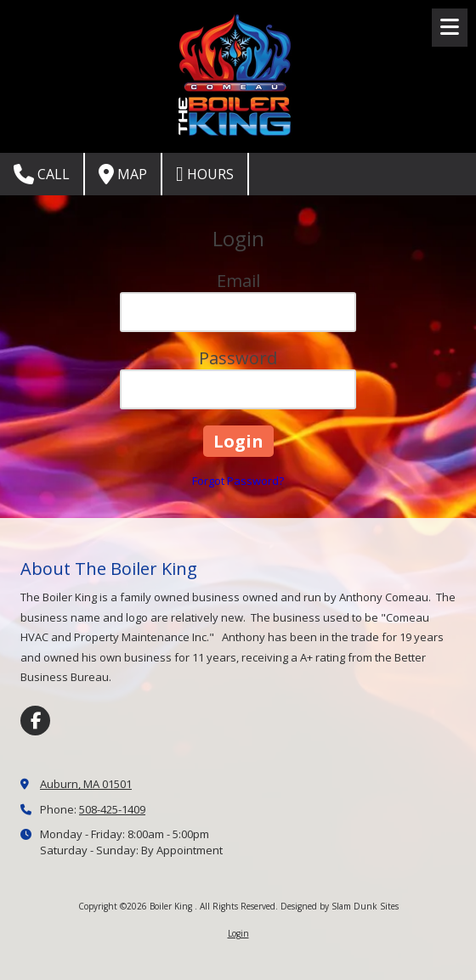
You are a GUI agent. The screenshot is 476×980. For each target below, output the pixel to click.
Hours (205, 174)
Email (238, 281)
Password (238, 358)
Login (238, 933)
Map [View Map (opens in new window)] (123, 174)
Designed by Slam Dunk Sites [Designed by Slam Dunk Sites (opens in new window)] (340, 906)
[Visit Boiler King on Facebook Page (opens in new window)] (35, 721)
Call (42, 174)
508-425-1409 (112, 809)
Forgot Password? (238, 481)
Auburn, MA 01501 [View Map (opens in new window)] (86, 784)
